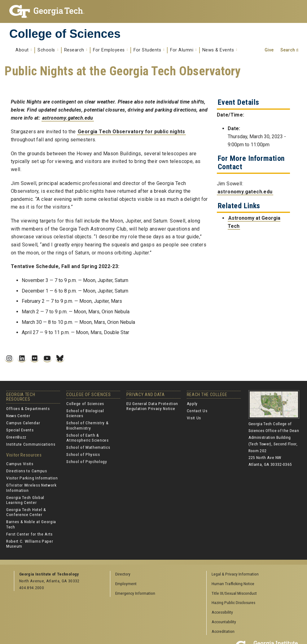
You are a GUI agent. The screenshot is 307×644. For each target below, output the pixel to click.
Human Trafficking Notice (233, 584)
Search (288, 50)
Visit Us (194, 418)
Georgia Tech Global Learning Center (25, 500)
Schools (48, 50)
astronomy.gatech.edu (68, 118)
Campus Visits (20, 464)
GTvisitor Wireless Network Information (31, 487)
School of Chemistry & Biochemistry (87, 425)
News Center (18, 416)
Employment (126, 584)
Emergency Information (135, 593)
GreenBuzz (16, 437)
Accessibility (222, 612)
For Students (149, 50)
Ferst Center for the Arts (29, 534)
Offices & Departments (28, 408)
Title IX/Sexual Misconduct (234, 593)
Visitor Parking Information (32, 478)
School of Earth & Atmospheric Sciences (88, 438)
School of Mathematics (88, 447)
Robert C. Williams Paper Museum (30, 544)
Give (269, 50)
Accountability (224, 622)
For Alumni (183, 50)
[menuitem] (252, 574)
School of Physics (83, 454)
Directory (123, 574)
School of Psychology (87, 461)
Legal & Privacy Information (235, 574)
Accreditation (223, 631)
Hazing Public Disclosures (233, 602)
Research (76, 50)
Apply (192, 404)
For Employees (110, 50)
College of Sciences (65, 34)
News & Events (220, 50)
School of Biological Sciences (85, 413)
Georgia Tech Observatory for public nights (132, 132)
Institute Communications (31, 444)
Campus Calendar (23, 423)
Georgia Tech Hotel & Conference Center (26, 512)
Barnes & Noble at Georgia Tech (31, 524)
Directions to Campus (27, 471)
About (24, 50)
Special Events (20, 430)
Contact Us (197, 411)
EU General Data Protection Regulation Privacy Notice (152, 406)
